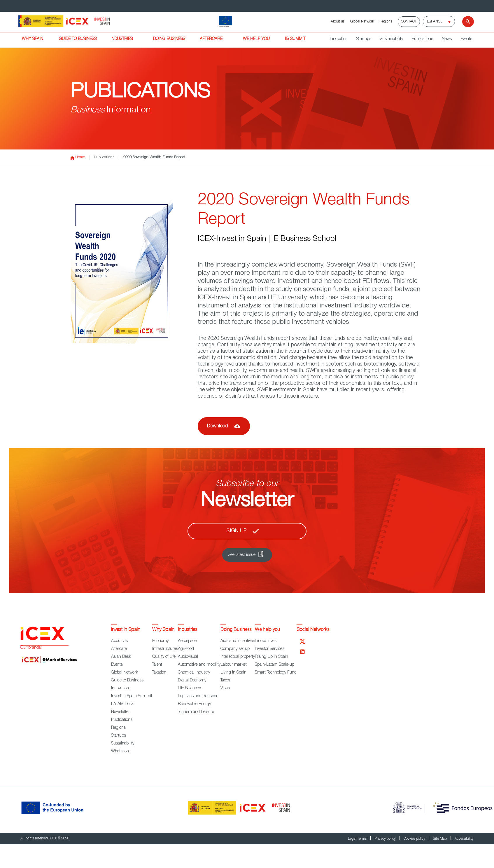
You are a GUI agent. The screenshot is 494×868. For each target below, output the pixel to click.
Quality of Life (164, 657)
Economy (160, 641)
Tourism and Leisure (196, 712)
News (447, 39)
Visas (225, 688)
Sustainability (391, 39)
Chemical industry (194, 673)
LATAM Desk (122, 704)
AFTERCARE (211, 39)
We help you (267, 630)
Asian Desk (121, 657)
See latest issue (242, 555)
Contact (409, 22)
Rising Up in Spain (271, 657)
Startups (364, 39)
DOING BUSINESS (169, 39)
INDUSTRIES (122, 39)
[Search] (464, 22)
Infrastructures (165, 649)
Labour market (234, 665)
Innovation (339, 39)
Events (466, 39)
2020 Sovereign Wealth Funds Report (154, 158)
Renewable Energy (194, 704)
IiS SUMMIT (295, 39)
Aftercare (119, 649)
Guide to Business (127, 681)
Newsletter (120, 712)
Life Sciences (189, 688)
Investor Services (270, 649)
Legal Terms (358, 839)
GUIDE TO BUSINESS (78, 39)
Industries (188, 630)
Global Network (362, 22)
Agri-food (186, 649)
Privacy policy (386, 839)
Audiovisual (188, 657)
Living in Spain (233, 673)
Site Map (440, 839)
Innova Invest (266, 641)
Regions (386, 22)
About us (338, 22)
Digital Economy (192, 681)
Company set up (235, 649)
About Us (119, 641)
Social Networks (313, 630)
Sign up (237, 531)
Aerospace (187, 641)
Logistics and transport (198, 696)
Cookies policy (415, 839)
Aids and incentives (238, 641)
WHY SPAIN (33, 39)
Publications (422, 39)
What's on (120, 752)
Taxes (225, 681)
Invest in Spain (126, 630)
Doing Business (236, 630)
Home (78, 158)
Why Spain (163, 630)
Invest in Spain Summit (132, 696)
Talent (157, 665)
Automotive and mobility (199, 665)
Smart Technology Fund (276, 673)
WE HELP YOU (256, 39)
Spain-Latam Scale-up (275, 665)
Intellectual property (238, 657)
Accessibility (464, 839)
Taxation (159, 673)
